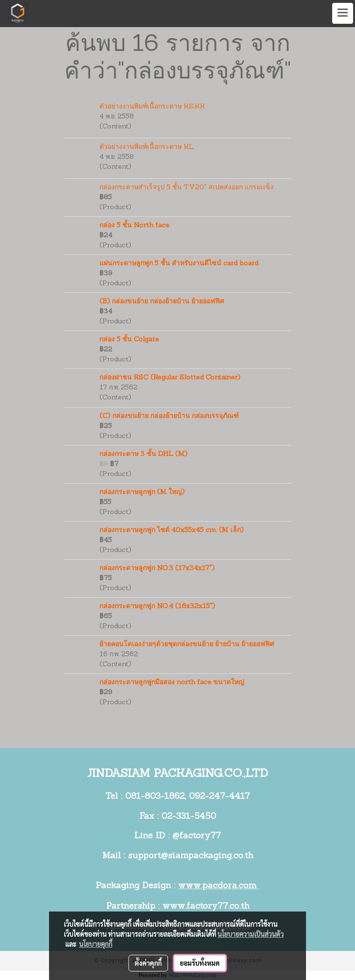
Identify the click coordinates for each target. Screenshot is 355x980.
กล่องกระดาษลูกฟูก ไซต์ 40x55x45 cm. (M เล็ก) (172, 530)
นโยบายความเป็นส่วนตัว (251, 934)
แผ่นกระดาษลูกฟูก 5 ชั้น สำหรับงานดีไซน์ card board (179, 264)
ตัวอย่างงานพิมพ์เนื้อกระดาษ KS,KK (152, 107)
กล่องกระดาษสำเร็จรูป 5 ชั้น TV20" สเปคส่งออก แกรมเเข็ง (187, 188)
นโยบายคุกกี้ (96, 944)
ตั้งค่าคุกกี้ (148, 963)
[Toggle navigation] (343, 13)
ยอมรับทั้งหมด (200, 963)
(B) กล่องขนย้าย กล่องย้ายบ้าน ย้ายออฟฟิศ (162, 302)
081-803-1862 (155, 797)
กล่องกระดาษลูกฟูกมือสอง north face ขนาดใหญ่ (172, 683)
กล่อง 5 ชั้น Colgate (129, 340)
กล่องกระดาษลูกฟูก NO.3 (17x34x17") (157, 568)
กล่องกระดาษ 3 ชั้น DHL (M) (143, 454)
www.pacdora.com (219, 886)
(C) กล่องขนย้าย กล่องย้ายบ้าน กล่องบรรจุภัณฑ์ (169, 416)
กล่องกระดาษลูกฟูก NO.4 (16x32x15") (157, 606)
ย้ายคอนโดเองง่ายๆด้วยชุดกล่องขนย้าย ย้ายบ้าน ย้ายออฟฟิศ (187, 645)
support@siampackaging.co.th (191, 856)
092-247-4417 (219, 797)
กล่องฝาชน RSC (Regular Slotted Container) (170, 378)
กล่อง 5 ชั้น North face (134, 226)
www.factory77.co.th (206, 907)
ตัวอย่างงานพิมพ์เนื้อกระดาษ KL (147, 147)
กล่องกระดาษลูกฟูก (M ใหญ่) (142, 492)
